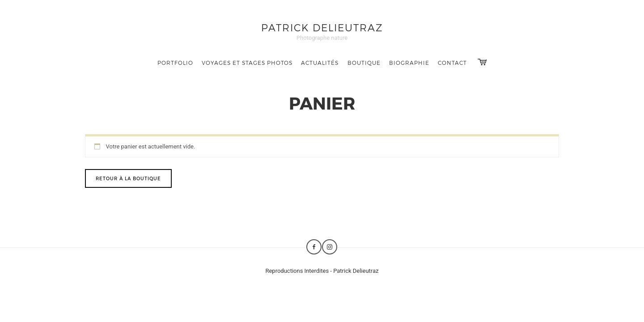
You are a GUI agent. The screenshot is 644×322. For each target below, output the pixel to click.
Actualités (320, 63)
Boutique (364, 63)
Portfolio (175, 63)
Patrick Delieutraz (322, 27)
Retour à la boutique (128, 178)
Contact (452, 63)
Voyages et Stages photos (247, 63)
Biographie (409, 63)
